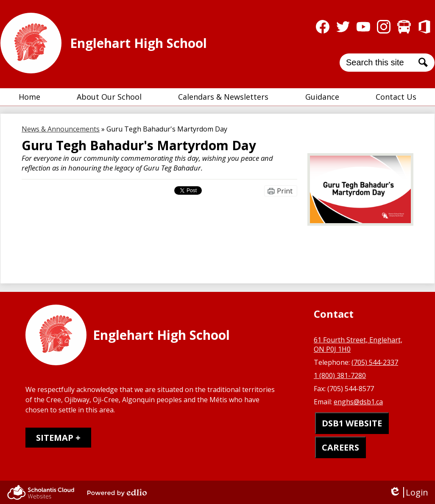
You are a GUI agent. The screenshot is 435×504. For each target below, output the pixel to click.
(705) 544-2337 (375, 362)
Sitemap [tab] (55, 438)
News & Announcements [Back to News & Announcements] (61, 129)
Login (409, 492)
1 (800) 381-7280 (340, 375)
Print (285, 191)
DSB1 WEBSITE (352, 423)
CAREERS (340, 447)
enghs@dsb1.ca (358, 402)
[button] (109, 97)
